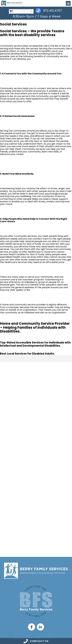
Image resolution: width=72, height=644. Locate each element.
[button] (68, 3)
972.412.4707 (52, 11)
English (15, 11)
